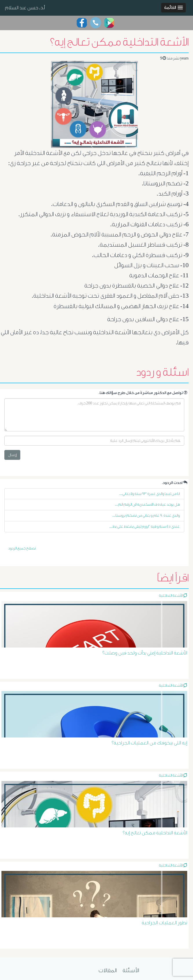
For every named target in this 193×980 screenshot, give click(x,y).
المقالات (108, 970)
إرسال (12, 455)
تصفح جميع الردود (22, 548)
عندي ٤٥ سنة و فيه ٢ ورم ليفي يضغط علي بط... (145, 526)
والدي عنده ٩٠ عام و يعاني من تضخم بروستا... (146, 515)
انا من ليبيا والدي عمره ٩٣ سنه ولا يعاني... (150, 494)
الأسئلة (131, 970)
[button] (173, 8)
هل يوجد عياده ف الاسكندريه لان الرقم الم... (148, 504)
